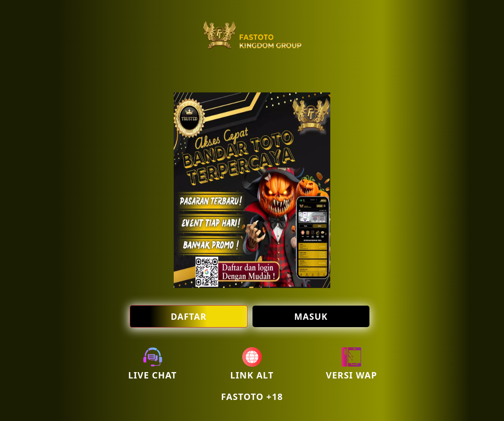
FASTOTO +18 (252, 397)
